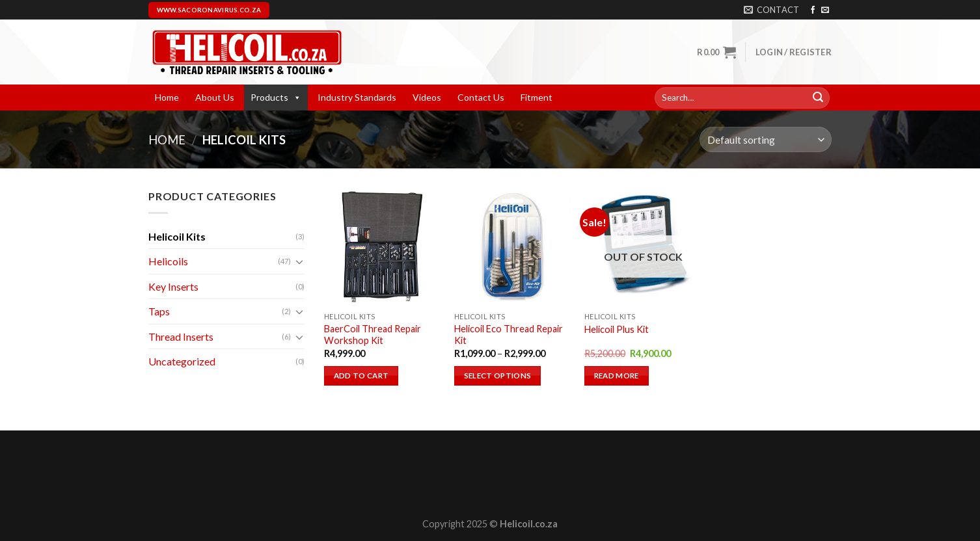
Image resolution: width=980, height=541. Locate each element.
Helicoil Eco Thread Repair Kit (509, 335)
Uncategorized (182, 361)
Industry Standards (357, 97)
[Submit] (818, 98)
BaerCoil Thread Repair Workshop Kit (373, 335)
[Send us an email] (825, 10)
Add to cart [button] (361, 376)
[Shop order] (766, 139)
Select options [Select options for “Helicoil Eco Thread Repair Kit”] (498, 376)
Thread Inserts (181, 336)
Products (276, 97)
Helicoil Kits (177, 236)
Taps (159, 311)
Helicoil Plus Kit (617, 329)
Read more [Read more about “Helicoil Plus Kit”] (617, 376)
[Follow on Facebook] (813, 10)
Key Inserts (173, 286)
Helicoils (168, 261)
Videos (427, 97)
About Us (215, 97)
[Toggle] (299, 261)
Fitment (537, 97)
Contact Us (481, 97)
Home (167, 97)
